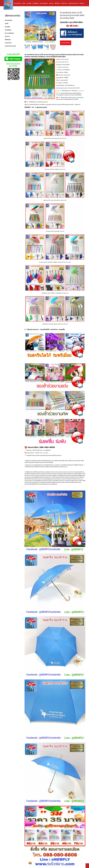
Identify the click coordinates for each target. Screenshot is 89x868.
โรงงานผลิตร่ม (44, 3)
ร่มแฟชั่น (29, 3)
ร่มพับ (24, 3)
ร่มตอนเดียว (17, 3)
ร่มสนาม (51, 3)
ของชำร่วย (64, 3)
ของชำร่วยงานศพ (73, 3)
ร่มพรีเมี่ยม (36, 3)
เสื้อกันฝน (57, 3)
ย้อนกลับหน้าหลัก (66, 43)
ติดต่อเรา (82, 3)
